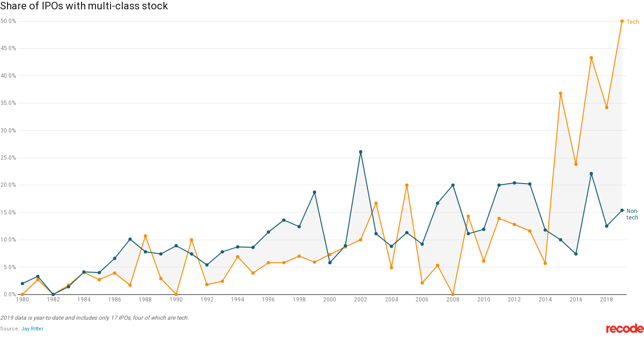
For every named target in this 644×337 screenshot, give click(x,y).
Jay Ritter (32, 329)
